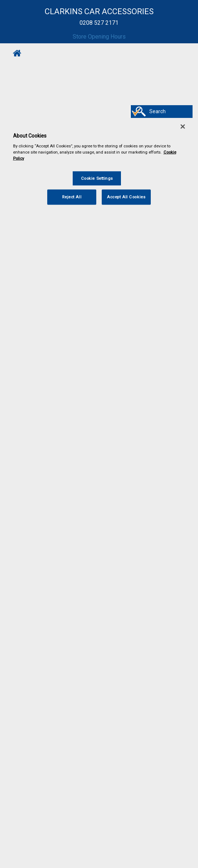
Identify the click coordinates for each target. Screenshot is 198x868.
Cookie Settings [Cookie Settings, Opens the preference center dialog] (97, 178)
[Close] (183, 126)
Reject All (72, 197)
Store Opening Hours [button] (99, 37)
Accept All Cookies (126, 197)
